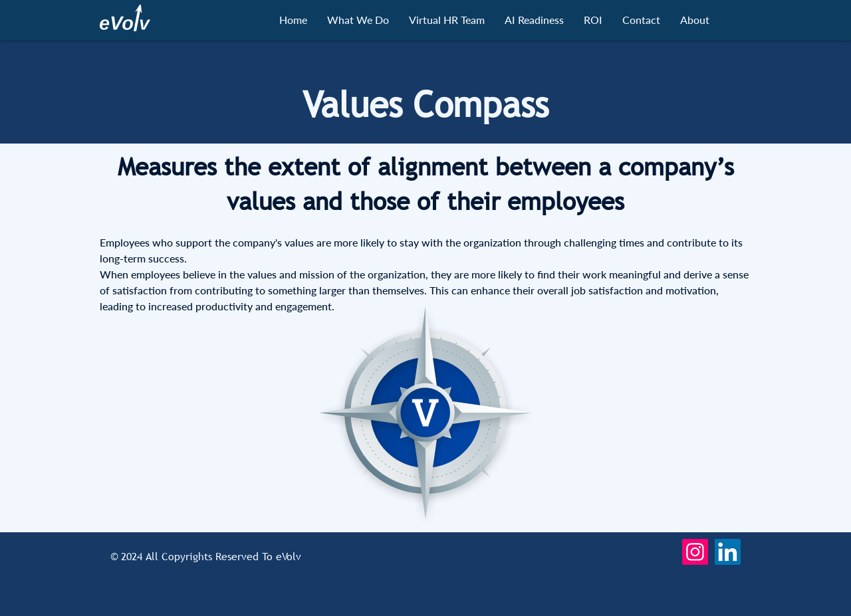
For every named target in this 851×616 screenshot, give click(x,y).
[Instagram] (695, 552)
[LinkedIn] (728, 552)
